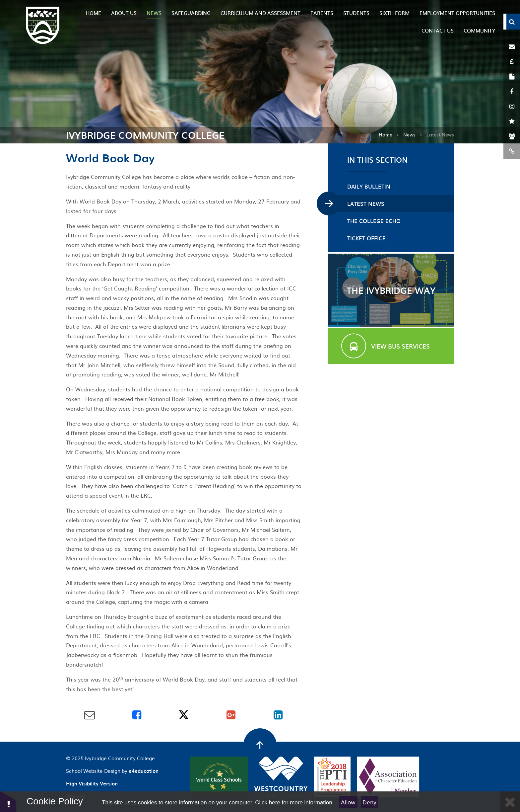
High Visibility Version (92, 783)
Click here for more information (293, 803)
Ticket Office (366, 238)
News (409, 134)
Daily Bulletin (369, 186)
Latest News (440, 134)
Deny (369, 802)
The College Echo (374, 221)
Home (386, 134)
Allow (348, 802)
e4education (144, 771)
